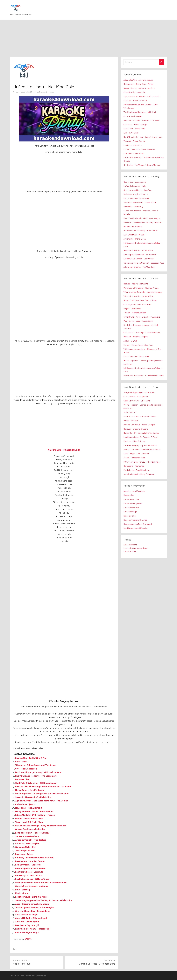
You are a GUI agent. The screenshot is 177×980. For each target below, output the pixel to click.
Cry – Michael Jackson (26, 769)
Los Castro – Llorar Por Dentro (30, 861)
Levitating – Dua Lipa (133, 145)
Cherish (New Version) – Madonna (32, 886)
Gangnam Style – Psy (25, 847)
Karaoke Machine (131, 499)
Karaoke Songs (130, 512)
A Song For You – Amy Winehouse (138, 80)
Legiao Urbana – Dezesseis (28, 865)
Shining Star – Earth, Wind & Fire (31, 758)
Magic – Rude (22, 893)
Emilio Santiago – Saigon (27, 932)
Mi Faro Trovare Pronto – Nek (29, 819)
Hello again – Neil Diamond (29, 808)
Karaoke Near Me (131, 508)
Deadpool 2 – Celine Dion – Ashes (138, 84)
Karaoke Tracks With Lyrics (135, 520)
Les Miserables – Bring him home (31, 897)
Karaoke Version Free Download (138, 524)
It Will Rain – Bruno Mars (134, 129)
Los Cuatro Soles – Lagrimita (29, 872)
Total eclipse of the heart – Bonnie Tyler (35, 907)
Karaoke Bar (129, 495)
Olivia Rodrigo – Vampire (134, 92)
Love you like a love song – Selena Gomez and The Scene (43, 786)
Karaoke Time (130, 516)
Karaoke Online (130, 545)
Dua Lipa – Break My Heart (135, 101)
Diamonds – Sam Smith (134, 153)
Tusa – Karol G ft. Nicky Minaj (29, 822)
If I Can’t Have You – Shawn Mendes (139, 149)
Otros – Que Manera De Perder (30, 829)
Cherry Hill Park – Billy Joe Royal (31, 918)
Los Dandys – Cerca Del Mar (29, 875)
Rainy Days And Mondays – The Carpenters (36, 776)
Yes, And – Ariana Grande (134, 141)
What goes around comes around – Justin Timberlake (41, 883)
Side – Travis (21, 762)
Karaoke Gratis (130, 552)
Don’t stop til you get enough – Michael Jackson (38, 772)
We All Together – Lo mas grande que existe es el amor (42, 794)
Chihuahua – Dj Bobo (25, 804)
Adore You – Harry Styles (27, 843)
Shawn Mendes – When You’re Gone (139, 88)
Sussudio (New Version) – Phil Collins (33, 797)
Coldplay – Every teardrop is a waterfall (34, 858)
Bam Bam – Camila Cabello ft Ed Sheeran (142, 120)
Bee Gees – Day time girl (27, 925)
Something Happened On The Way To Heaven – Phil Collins (44, 900)
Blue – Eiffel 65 (23, 890)
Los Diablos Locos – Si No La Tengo (32, 879)
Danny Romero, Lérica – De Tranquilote (34, 811)
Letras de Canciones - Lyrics (136, 548)
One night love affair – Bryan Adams (33, 911)
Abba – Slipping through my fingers (32, 904)
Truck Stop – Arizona (25, 851)
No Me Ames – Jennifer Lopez (30, 790)
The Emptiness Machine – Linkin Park (140, 112)
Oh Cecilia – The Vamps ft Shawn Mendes (142, 165)
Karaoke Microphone (133, 503)
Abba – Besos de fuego (26, 915)
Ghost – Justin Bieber (133, 116)
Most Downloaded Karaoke (136, 528)
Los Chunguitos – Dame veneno (31, 868)
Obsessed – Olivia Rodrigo (135, 125)
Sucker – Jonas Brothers (27, 836)
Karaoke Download (47, 92)
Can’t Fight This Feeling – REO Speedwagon (36, 783)
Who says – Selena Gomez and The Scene (35, 765)
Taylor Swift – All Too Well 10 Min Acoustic (142, 96)
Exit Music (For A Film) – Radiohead (32, 929)
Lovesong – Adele (24, 854)
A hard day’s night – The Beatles (31, 840)
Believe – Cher (22, 779)
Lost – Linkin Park (131, 133)
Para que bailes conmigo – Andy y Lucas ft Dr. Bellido (41, 826)
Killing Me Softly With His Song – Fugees (35, 815)
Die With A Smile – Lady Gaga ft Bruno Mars (143, 137)
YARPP (28, 939)
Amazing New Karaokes (134, 491)
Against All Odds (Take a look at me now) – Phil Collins (41, 801)
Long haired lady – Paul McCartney (32, 833)
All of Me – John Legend (27, 922)
